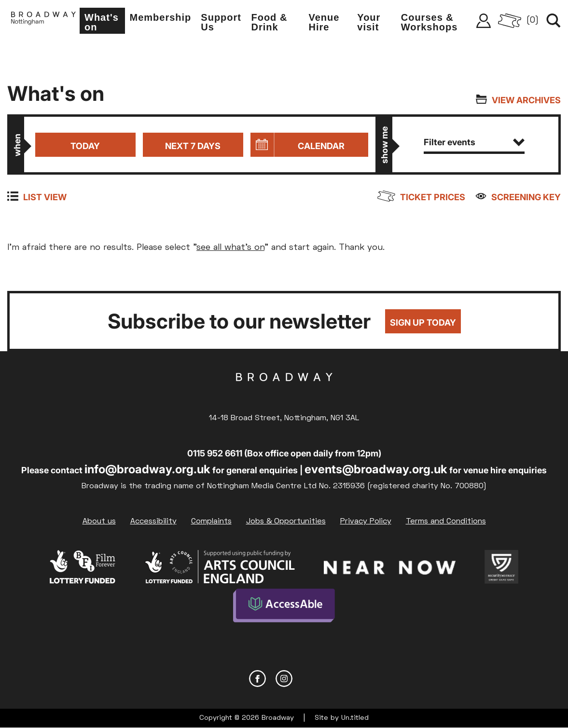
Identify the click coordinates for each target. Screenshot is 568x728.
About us (99, 522)
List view (45, 197)
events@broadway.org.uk (376, 469)
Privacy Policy (366, 522)
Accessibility (153, 522)
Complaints (211, 522)
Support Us (221, 22)
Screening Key (526, 197)
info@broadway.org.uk (147, 469)
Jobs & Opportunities (286, 522)
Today (85, 146)
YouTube (311, 679)
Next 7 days (193, 146)
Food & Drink (269, 22)
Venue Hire (324, 22)
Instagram (284, 679)
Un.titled (355, 718)
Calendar (321, 146)
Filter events (474, 142)
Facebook (257, 679)
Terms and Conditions (446, 522)
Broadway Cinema (284, 392)
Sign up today (423, 323)
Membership (161, 17)
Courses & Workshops (429, 22)
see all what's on (230, 248)
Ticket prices (433, 197)
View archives (526, 100)
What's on (102, 22)
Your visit (369, 22)
